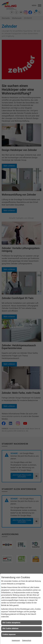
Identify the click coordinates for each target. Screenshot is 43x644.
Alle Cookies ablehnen (10, 628)
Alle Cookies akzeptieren (11, 623)
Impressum (16, 640)
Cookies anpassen (9, 634)
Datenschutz (27, 640)
